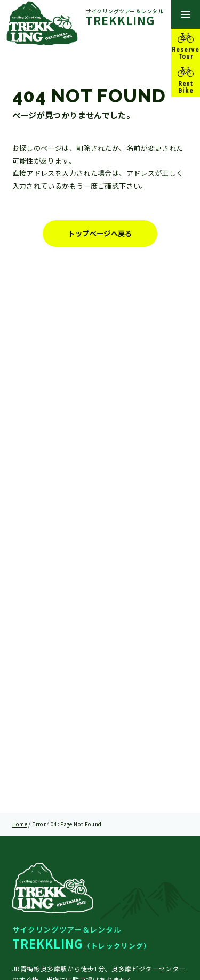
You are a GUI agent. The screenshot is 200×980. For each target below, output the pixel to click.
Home (20, 824)
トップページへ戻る (100, 234)
